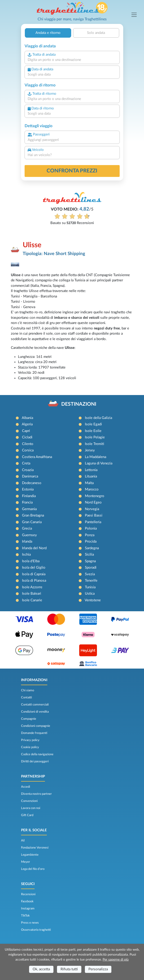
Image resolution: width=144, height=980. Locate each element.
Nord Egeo (93, 502)
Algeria (27, 424)
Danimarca (30, 476)
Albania (27, 418)
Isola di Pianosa (34, 581)
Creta (26, 463)
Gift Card (27, 815)
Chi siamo (28, 690)
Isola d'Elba (31, 561)
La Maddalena (96, 457)
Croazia (28, 470)
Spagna (90, 561)
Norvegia (92, 509)
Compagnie (29, 719)
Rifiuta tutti (69, 969)
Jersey (90, 450)
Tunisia (90, 587)
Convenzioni (29, 801)
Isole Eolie (93, 431)
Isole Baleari (32, 594)
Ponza (90, 535)
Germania (29, 509)
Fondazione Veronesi (35, 848)
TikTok (25, 916)
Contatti (26, 697)
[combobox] (72, 60)
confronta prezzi (72, 171)
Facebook (27, 901)
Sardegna (92, 548)
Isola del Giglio (34, 568)
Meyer (26, 862)
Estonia (28, 489)
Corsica (28, 450)
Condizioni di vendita (35, 712)
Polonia (91, 528)
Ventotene (93, 600)
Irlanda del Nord (34, 548)
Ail (23, 841)
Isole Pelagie (95, 437)
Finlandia (29, 496)
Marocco (92, 489)
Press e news (30, 923)
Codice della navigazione (37, 754)
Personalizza (98, 969)
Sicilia (89, 555)
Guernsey (29, 535)
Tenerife (91, 581)
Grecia (27, 528)
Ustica (90, 594)
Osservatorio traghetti (36, 930)
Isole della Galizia (98, 418)
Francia (27, 502)
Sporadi (91, 568)
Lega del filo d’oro (33, 869)
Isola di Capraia (34, 574)
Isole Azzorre (32, 587)
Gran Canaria (32, 522)
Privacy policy (30, 740)
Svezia (90, 574)
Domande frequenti (34, 733)
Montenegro (95, 496)
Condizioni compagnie (36, 726)
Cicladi (27, 437)
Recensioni (28, 894)
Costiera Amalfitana (37, 457)
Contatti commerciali (35, 705)
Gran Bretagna (33, 515)
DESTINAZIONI (79, 404)
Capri (26, 431)
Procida (91, 542)
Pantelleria (93, 522)
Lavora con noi (31, 808)
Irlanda (27, 542)
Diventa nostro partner (36, 794)
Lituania (91, 476)
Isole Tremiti (94, 444)
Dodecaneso (32, 483)
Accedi (26, 787)
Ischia (26, 555)
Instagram (28, 908)
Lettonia (91, 470)
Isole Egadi (93, 424)
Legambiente (30, 855)
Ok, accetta (41, 969)
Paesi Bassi (94, 515)
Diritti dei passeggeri (35, 761)
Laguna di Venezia (99, 463)
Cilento (28, 444)
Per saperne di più (116, 960)
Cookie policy (30, 747)
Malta (89, 483)
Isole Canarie (32, 600)
